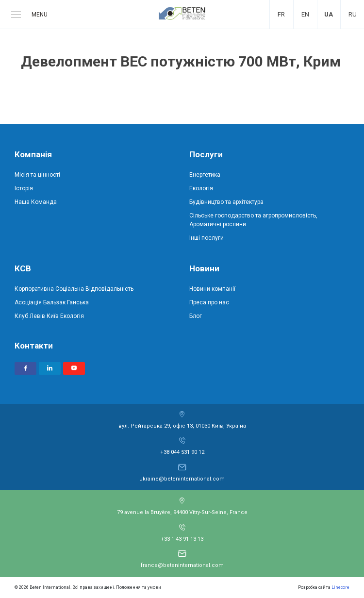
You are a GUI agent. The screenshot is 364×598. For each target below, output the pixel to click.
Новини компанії (212, 289)
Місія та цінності (37, 175)
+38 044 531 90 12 (182, 452)
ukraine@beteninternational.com (182, 479)
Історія (24, 188)
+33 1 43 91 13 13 (182, 539)
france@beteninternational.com (182, 565)
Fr (281, 14)
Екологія (201, 188)
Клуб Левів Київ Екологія (49, 316)
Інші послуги (207, 238)
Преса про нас (209, 302)
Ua (329, 14)
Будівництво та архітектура (226, 202)
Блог (196, 316)
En (305, 14)
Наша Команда (36, 202)
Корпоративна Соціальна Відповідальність (74, 289)
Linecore (340, 587)
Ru (353, 14)
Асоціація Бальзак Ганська (52, 302)
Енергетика (205, 175)
